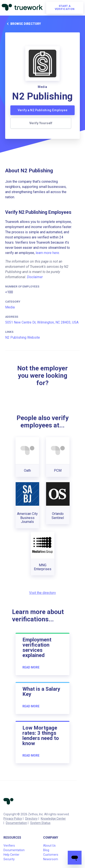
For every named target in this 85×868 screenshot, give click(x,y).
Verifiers (9, 846)
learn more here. (48, 253)
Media (10, 307)
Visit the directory (42, 593)
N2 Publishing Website (23, 337)
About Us (49, 846)
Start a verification (65, 8)
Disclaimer (35, 277)
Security (9, 859)
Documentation (16, 823)
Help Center (11, 855)
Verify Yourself (41, 123)
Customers (51, 855)
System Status (40, 823)
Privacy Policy (13, 819)
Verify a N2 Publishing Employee (43, 110)
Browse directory (23, 24)
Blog (46, 850)
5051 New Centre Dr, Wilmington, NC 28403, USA (42, 322)
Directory (31, 819)
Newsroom (51, 859)
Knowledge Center (53, 819)
